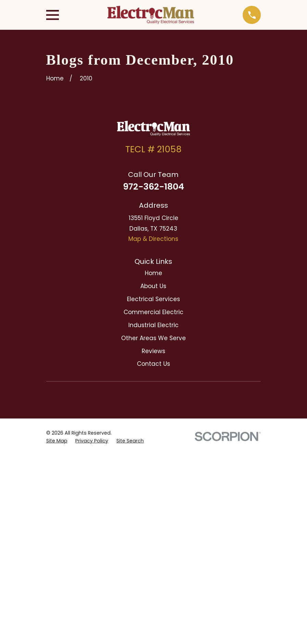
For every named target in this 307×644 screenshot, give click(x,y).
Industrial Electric (153, 325)
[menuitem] (57, 441)
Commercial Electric (153, 312)
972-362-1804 (153, 186)
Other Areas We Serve (153, 338)
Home (153, 273)
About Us (153, 286)
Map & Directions (153, 239)
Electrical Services (153, 299)
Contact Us (153, 364)
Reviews (153, 351)
